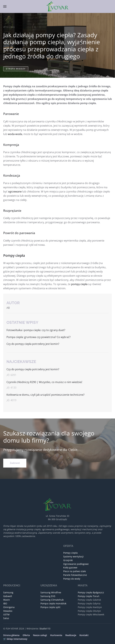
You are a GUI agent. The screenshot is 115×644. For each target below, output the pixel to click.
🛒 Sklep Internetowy (15, 639)
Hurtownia (56, 635)
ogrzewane (15, 192)
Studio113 (45, 629)
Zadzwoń (15, 463)
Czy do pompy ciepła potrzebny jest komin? (33, 344)
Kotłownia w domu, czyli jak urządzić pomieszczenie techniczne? (45, 395)
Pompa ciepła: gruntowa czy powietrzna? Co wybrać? (38, 337)
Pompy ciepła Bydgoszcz (91, 592)
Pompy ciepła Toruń (89, 596)
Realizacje (71, 635)
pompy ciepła (79, 284)
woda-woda (15, 134)
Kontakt (84, 635)
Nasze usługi (40, 635)
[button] (5, 6)
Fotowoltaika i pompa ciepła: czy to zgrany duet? (36, 330)
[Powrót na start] (58, 6)
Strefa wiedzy (16, 69)
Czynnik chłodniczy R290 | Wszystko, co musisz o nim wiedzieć (44, 382)
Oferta (26, 635)
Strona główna (11, 635)
